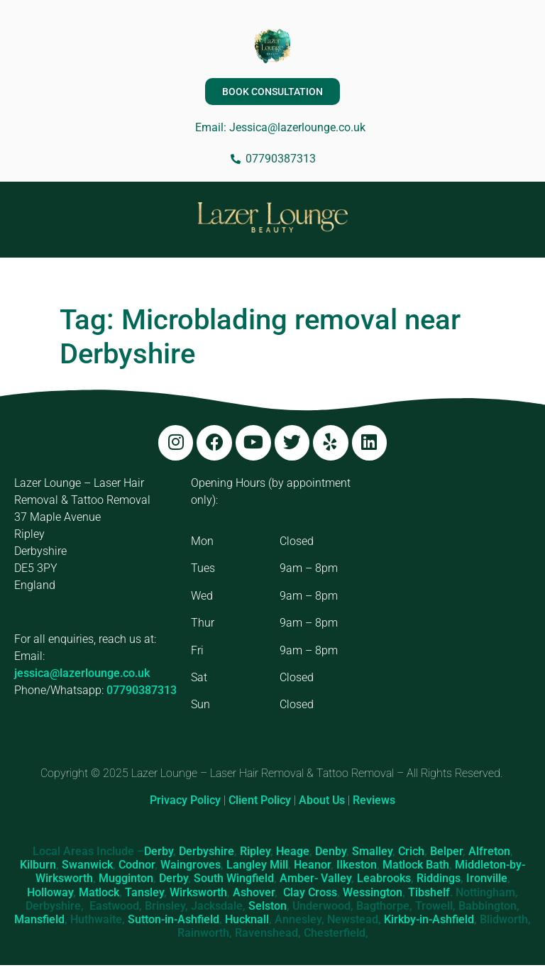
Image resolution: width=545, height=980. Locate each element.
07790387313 (142, 691)
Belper (446, 851)
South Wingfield (234, 879)
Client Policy (260, 801)
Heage (293, 851)
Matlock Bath (416, 865)
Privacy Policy (185, 801)
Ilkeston (357, 865)
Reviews (374, 801)
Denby (331, 851)
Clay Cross (310, 892)
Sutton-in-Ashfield (174, 919)
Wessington (373, 892)
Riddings (439, 879)
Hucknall (247, 919)
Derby (159, 851)
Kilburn (38, 865)
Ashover (254, 892)
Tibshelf (429, 892)
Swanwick (87, 865)
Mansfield (39, 919)
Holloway (50, 892)
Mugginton (126, 879)
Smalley (372, 851)
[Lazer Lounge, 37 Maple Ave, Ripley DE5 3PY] (450, 581)
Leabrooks (384, 879)
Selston (268, 906)
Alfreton (489, 851)
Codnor (137, 865)
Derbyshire (207, 851)
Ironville (487, 879)
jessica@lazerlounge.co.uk (82, 674)
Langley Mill (257, 865)
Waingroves (191, 865)
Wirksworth (198, 892)
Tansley (144, 892)
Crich (411, 851)
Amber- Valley (315, 879)
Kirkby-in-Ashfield (429, 919)
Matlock (99, 892)
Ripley (255, 851)
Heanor (312, 865)
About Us (322, 801)
